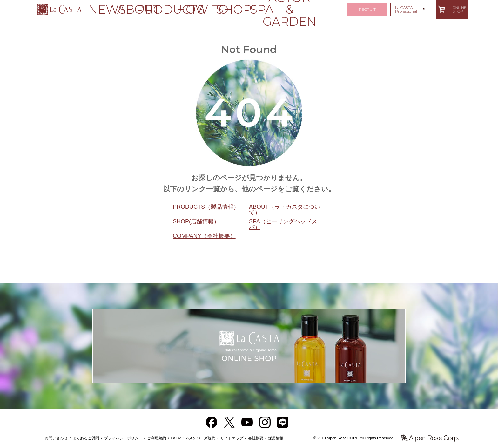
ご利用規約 (157, 438)
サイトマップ (232, 438)
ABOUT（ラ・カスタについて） (285, 210)
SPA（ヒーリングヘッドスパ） (283, 224)
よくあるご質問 (86, 438)
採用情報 (276, 438)
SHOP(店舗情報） (196, 221)
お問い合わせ (56, 438)
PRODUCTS (157, 9)
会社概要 (256, 438)
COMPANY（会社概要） (204, 236)
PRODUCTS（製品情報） (206, 207)
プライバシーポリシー (123, 438)
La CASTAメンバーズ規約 (193, 438)
